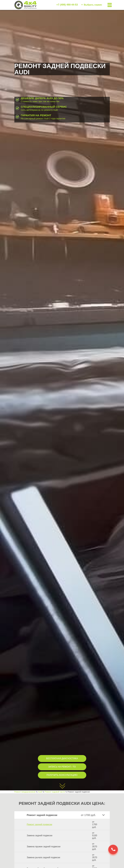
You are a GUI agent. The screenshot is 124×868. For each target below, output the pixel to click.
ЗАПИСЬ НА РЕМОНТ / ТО (62, 767)
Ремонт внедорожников (25, 792)
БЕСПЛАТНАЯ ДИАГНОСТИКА (62, 758)
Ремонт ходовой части (55, 792)
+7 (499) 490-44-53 (67, 5)
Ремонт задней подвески (40, 824)
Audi (40, 792)
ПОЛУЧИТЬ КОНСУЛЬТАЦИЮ (62, 775)
